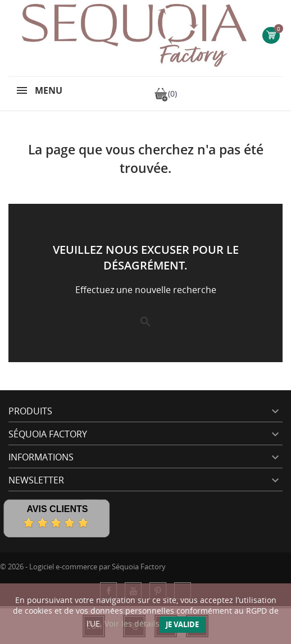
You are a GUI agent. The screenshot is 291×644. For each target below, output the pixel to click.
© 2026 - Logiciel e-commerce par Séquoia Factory (83, 567)
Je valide (182, 624)
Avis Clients (57, 509)
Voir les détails (132, 624)
